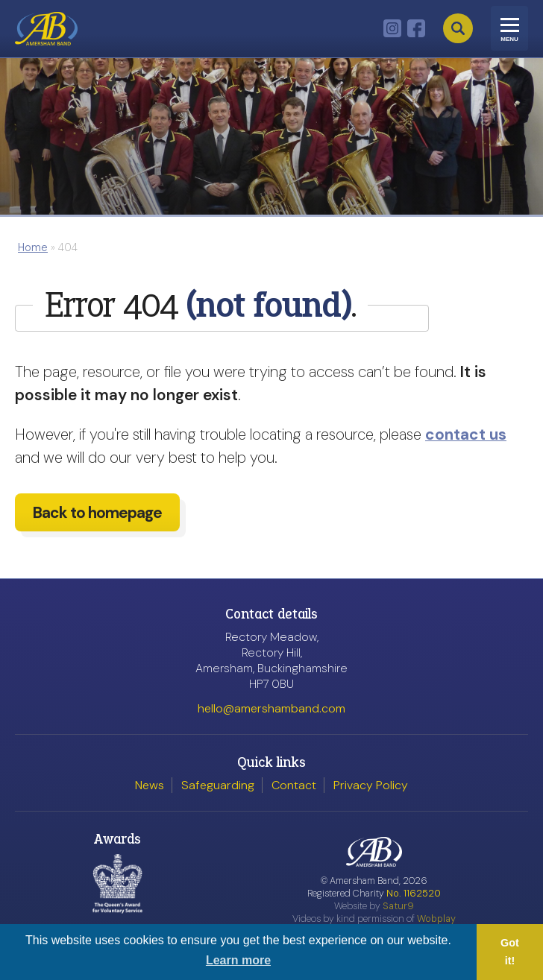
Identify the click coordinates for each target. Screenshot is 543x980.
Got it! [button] (510, 952)
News (150, 785)
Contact (294, 785)
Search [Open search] (458, 28)
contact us (466, 434)
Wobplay (436, 919)
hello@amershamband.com (271, 708)
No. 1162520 (414, 893)
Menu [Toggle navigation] (509, 39)
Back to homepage (97, 518)
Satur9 (398, 906)
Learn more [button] (238, 960)
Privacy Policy (371, 785)
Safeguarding (218, 785)
